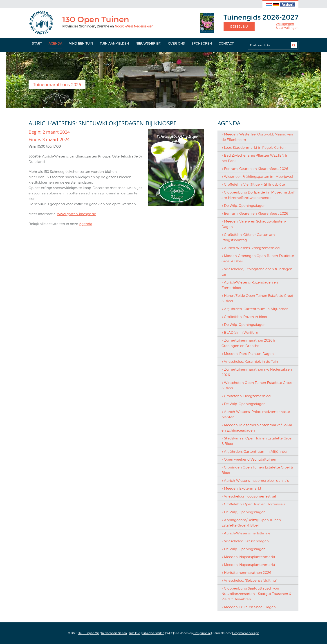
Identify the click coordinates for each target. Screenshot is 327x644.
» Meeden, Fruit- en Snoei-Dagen (249, 607)
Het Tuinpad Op (88, 633)
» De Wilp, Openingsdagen (244, 206)
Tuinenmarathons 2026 (57, 84)
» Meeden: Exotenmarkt (241, 489)
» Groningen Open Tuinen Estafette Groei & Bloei (257, 470)
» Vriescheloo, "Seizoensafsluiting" (249, 581)
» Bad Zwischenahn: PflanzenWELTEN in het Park (255, 158)
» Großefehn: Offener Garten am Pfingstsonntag (248, 237)
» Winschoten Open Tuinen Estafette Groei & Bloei (257, 385)
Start (37, 43)
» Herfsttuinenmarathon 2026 (246, 573)
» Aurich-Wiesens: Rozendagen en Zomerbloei (250, 285)
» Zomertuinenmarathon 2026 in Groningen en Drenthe (249, 343)
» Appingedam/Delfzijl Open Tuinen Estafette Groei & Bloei (251, 523)
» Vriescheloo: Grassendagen (245, 541)
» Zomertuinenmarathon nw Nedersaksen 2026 (257, 372)
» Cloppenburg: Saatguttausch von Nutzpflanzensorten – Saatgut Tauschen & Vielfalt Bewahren (256, 594)
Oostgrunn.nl (202, 633)
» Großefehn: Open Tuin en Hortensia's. (254, 504)
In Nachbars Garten (114, 633)
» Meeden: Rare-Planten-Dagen (248, 354)
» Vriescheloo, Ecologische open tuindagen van (257, 272)
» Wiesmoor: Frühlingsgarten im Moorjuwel (257, 177)
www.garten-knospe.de (77, 214)
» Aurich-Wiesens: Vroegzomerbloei (251, 248)
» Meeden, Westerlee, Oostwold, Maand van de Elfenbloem (257, 137)
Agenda (55, 43)
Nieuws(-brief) (148, 43)
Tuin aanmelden (114, 43)
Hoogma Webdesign (246, 633)
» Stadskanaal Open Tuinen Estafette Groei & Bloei (257, 441)
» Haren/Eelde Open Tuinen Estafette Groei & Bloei (257, 298)
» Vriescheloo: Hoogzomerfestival (249, 496)
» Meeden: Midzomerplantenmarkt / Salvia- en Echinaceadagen (257, 428)
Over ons (176, 43)
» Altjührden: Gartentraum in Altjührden (255, 309)
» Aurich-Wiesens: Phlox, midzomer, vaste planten (256, 414)
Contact (226, 43)
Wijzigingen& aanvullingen (287, 26)
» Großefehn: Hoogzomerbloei (246, 396)
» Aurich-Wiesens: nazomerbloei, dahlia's (255, 481)
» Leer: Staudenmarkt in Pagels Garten (254, 148)
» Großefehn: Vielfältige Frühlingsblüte (253, 185)
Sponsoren (202, 43)
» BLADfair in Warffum (240, 333)
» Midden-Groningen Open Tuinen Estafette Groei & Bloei (258, 259)
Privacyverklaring (153, 633)
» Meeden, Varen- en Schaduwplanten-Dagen (254, 224)
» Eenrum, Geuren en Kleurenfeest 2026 (255, 169)
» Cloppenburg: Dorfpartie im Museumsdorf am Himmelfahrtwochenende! (258, 195)
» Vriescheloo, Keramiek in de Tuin (250, 362)
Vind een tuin (81, 43)
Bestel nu (239, 27)
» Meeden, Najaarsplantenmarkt (248, 557)
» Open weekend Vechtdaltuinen (249, 459)
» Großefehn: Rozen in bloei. (245, 317)
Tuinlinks (135, 633)
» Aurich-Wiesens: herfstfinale (246, 533)
